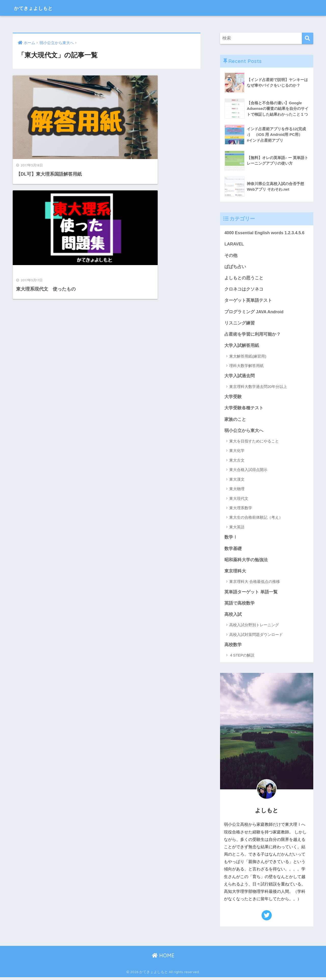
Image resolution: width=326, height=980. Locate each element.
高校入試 (233, 617)
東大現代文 (239, 500)
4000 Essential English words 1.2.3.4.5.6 (265, 233)
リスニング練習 (240, 324)
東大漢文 (237, 481)
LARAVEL (234, 244)
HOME (163, 958)
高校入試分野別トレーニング (254, 628)
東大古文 (237, 462)
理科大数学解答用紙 (246, 367)
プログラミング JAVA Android (254, 313)
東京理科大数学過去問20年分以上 (258, 388)
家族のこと (235, 421)
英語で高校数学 (240, 606)
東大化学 (237, 453)
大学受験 (233, 398)
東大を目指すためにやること (254, 443)
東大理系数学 (241, 510)
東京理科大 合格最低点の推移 (255, 584)
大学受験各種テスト (244, 410)
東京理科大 (235, 573)
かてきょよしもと (39, 8)
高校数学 (233, 648)
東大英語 (237, 529)
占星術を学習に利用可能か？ (253, 335)
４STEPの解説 (242, 658)
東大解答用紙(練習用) (248, 357)
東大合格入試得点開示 (248, 472)
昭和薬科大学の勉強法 (246, 562)
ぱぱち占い (235, 267)
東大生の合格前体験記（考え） (256, 519)
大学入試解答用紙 (242, 347)
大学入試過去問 (240, 377)
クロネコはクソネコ (244, 290)
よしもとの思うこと (244, 278)
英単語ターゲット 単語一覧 (251, 594)
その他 (231, 256)
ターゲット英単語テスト (248, 301)
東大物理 (237, 491)
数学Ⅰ (231, 539)
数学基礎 (233, 551)
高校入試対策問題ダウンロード (256, 637)
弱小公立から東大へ (244, 432)
